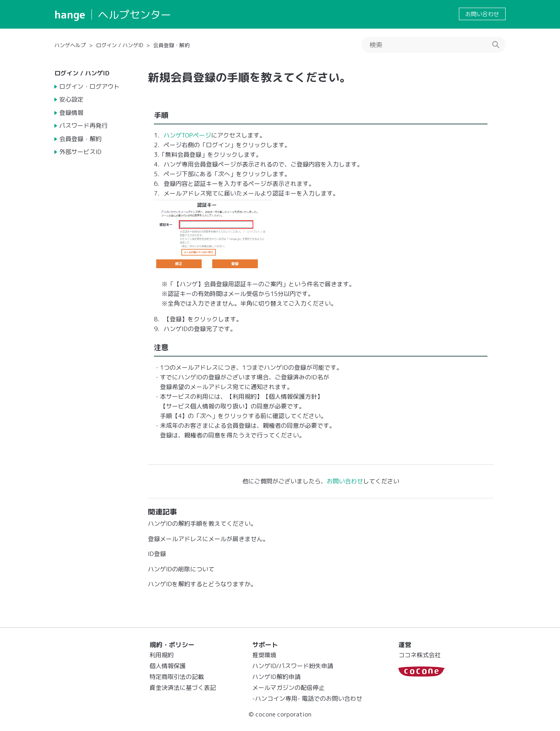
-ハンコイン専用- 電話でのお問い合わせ (307, 699)
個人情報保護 (168, 666)
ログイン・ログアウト (89, 86)
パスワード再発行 (83, 126)
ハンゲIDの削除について (181, 569)
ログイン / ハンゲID (119, 45)
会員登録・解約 (171, 45)
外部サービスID (80, 152)
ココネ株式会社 (420, 655)
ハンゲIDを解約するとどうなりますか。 (202, 584)
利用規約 (162, 655)
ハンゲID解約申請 (276, 677)
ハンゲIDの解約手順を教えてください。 (202, 524)
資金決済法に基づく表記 (183, 688)
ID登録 (157, 554)
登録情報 (71, 113)
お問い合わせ (482, 14)
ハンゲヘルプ (70, 45)
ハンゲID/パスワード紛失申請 (293, 666)
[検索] (433, 45)
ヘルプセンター (135, 15)
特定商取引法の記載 (177, 677)
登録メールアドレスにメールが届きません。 (208, 539)
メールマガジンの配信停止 (288, 688)
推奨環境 (264, 655)
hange (70, 15)
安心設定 (71, 99)
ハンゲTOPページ (187, 135)
